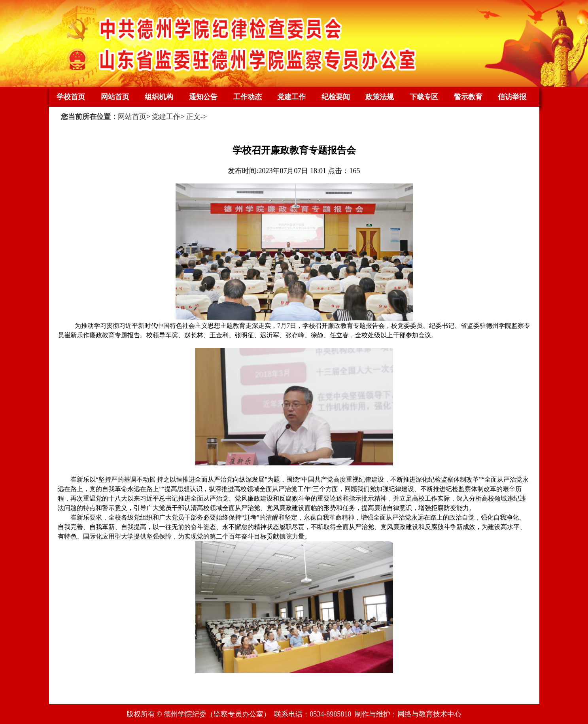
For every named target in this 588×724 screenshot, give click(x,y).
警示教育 (468, 97)
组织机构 (159, 97)
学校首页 (71, 97)
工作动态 (248, 97)
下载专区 (424, 97)
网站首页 (115, 97)
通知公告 (203, 97)
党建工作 (291, 97)
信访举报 (512, 97)
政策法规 (380, 97)
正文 (193, 117)
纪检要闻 (336, 97)
